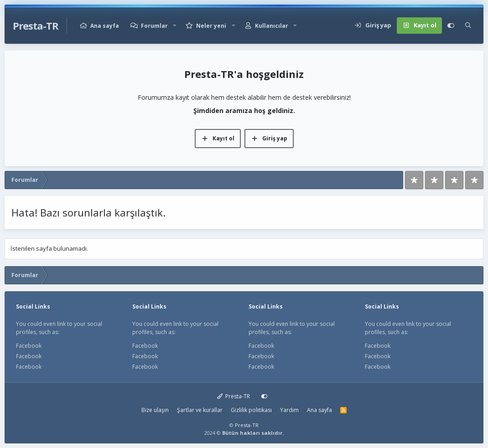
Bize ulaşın (155, 410)
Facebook (29, 346)
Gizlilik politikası (251, 410)
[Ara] (468, 26)
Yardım (289, 410)
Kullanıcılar (272, 26)
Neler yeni (211, 26)
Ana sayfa (105, 26)
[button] (175, 26)
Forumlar (154, 26)
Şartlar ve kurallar (200, 410)
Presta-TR (234, 396)
